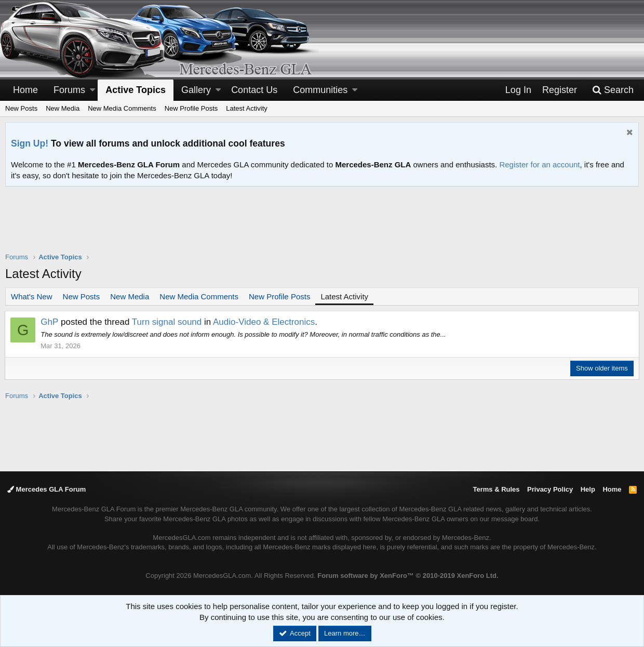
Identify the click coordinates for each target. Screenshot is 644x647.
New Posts (21, 108)
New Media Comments (122, 108)
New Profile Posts (191, 108)
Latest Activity (246, 108)
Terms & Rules (496, 489)
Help (588, 489)
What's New (32, 296)
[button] (92, 90)
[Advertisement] (322, 226)
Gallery (196, 90)
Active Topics (136, 90)
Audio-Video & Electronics (264, 322)
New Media (63, 108)
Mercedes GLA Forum (46, 489)
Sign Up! (30, 143)
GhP (50, 322)
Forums (69, 90)
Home (25, 90)
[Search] (613, 90)
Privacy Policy (550, 489)
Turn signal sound (167, 322)
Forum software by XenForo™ (408, 576)
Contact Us (254, 90)
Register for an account (539, 164)
